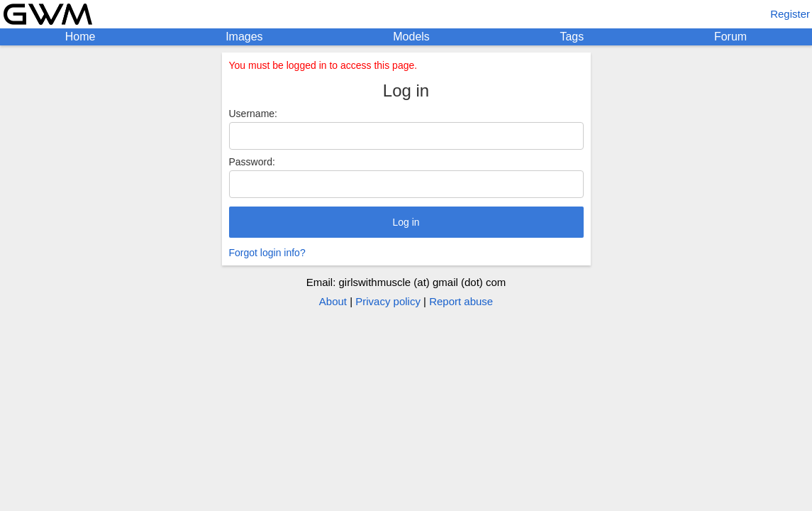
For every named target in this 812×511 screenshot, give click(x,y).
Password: (252, 162)
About (333, 301)
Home (80, 37)
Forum (730, 37)
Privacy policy (388, 301)
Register (790, 14)
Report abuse (461, 301)
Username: (253, 114)
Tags (572, 37)
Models (411, 37)
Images (244, 37)
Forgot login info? (267, 253)
